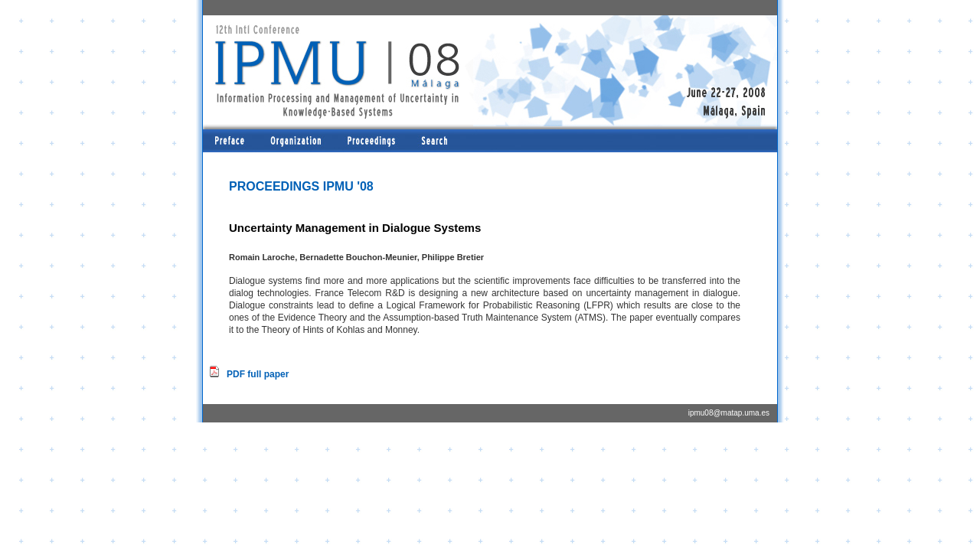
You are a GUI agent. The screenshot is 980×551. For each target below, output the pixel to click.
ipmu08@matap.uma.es (729, 413)
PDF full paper (258, 374)
